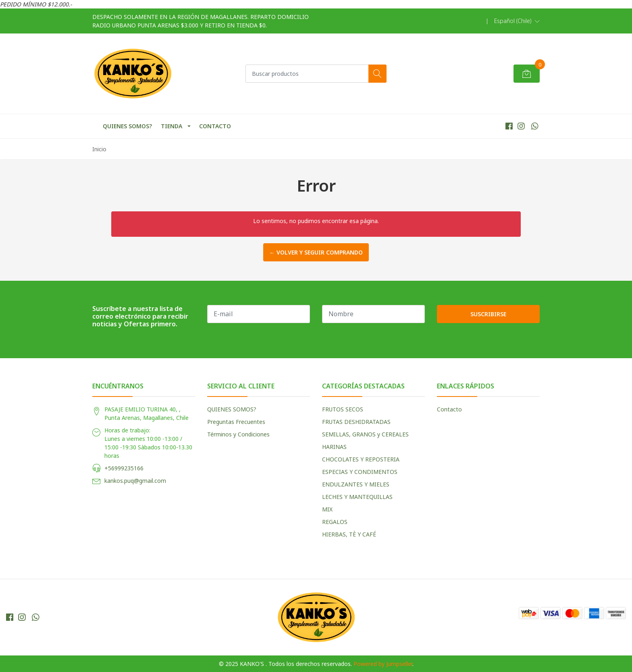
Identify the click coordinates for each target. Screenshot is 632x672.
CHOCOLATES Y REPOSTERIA (361, 459)
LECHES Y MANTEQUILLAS (357, 497)
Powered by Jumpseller (383, 664)
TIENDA (172, 126)
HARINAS (334, 447)
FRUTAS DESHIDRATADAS (356, 422)
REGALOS (335, 522)
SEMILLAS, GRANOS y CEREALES (365, 434)
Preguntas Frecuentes (236, 422)
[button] (517, 21)
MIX (327, 509)
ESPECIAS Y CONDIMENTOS (360, 472)
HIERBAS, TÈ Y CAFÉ (349, 534)
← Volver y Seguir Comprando (316, 252)
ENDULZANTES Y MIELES (356, 484)
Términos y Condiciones (238, 434)
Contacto (449, 409)
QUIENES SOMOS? (127, 126)
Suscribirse (488, 314)
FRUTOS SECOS (343, 409)
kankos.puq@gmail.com (135, 481)
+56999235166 (124, 468)
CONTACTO (215, 126)
